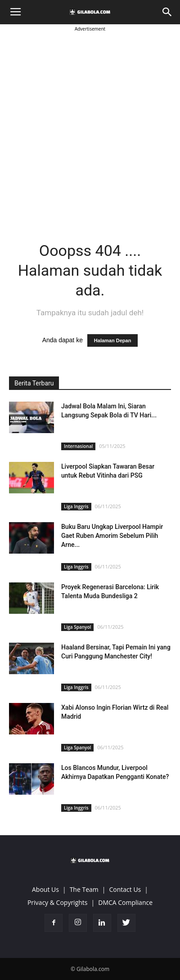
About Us (45, 889)
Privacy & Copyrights (58, 902)
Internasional (78, 446)
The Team (84, 889)
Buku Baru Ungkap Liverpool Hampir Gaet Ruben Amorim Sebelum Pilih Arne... (112, 536)
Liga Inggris (76, 506)
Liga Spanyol (77, 627)
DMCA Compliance (125, 902)
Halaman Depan (113, 340)
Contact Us (125, 889)
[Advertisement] (90, 124)
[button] (167, 12)
